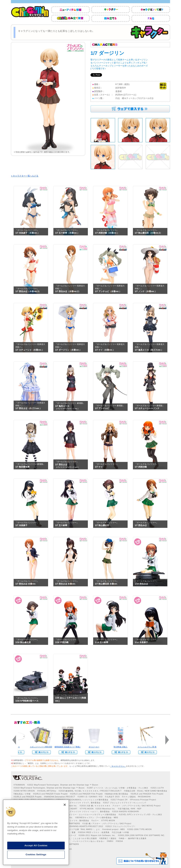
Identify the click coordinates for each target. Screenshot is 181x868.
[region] (36, 832)
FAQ (151, 18)
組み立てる (111, 18)
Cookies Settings (36, 854)
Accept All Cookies (36, 845)
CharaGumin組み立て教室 (70, 18)
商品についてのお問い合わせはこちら (142, 858)
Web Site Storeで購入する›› (119, 752)
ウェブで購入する (130, 109)
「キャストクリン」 (118, 766)
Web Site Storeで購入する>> (40, 752)
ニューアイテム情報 (70, 10)
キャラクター (111, 10)
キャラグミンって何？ (151, 10)
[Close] (65, 805)
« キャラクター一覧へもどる (25, 176)
